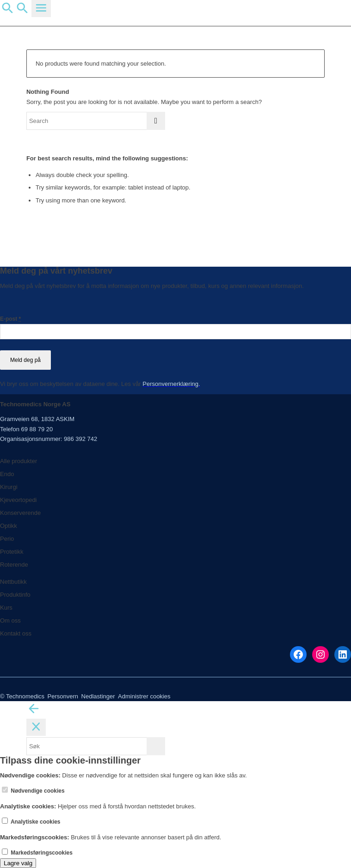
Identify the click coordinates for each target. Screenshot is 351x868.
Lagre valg (18, 863)
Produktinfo (15, 595)
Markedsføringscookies (37, 853)
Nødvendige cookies (33, 791)
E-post (10, 319)
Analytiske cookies (31, 822)
